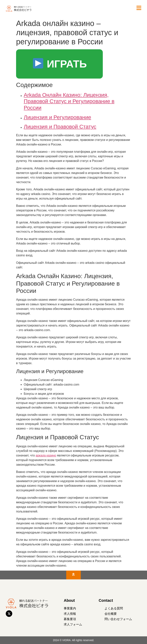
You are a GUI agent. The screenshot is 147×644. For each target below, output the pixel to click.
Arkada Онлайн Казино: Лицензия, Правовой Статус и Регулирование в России (69, 101)
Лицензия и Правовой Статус (60, 127)
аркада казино (46, 455)
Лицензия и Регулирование (57, 117)
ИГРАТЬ (60, 64)
